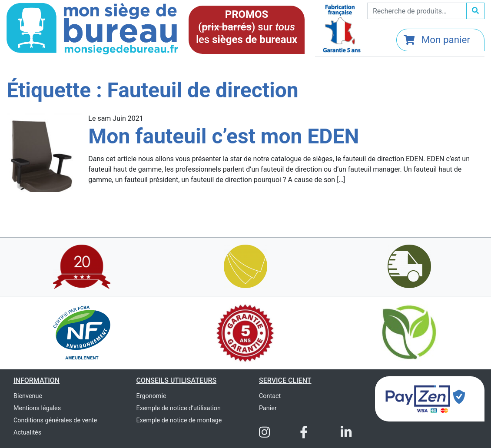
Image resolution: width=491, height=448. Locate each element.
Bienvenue (28, 396)
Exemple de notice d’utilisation (179, 408)
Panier (268, 408)
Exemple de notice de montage (179, 420)
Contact (270, 396)
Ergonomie (151, 396)
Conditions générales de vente (55, 420)
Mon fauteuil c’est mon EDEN (224, 136)
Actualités (27, 433)
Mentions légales (37, 408)
